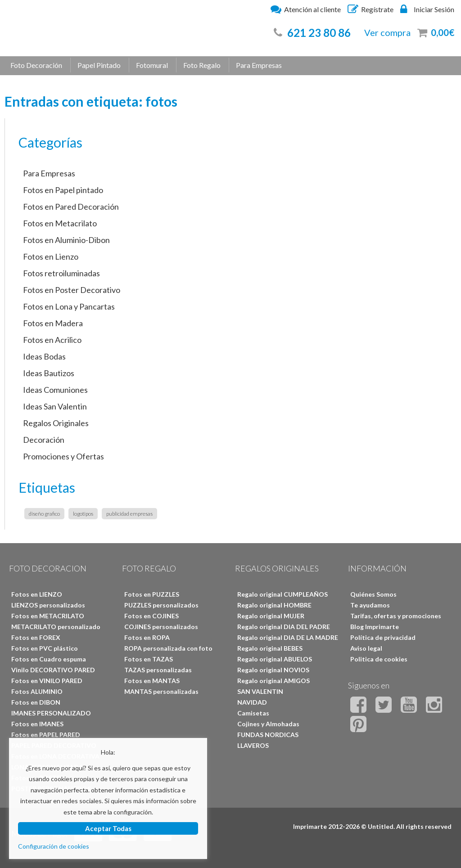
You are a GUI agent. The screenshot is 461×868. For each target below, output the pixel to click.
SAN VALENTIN (260, 691)
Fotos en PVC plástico (45, 648)
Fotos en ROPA (147, 637)
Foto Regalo (202, 65)
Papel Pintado (99, 65)
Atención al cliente (306, 9)
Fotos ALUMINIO (37, 691)
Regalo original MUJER (271, 616)
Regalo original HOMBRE (274, 605)
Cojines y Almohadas (268, 724)
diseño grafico (44, 514)
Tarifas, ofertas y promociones (396, 616)
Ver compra (387, 32)
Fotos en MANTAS (152, 681)
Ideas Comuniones (55, 390)
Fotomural (152, 65)
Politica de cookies (379, 659)
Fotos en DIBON (36, 702)
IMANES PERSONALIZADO (51, 713)
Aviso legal (366, 648)
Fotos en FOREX (36, 637)
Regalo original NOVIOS (273, 670)
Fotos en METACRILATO (48, 616)
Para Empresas (259, 65)
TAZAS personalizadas (158, 670)
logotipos (83, 514)
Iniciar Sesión (427, 9)
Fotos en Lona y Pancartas (69, 306)
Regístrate (371, 9)
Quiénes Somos (373, 594)
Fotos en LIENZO (37, 594)
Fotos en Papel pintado (63, 190)
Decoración (44, 440)
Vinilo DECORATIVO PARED (53, 670)
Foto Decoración (36, 65)
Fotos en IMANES (37, 724)
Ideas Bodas (44, 356)
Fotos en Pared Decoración (71, 207)
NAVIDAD (252, 702)
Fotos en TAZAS (149, 659)
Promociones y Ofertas (63, 456)
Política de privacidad (383, 637)
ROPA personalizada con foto (168, 648)
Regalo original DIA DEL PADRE (284, 627)
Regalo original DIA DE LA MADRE (288, 637)
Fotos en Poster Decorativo (72, 290)
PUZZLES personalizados (161, 605)
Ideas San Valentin (55, 406)
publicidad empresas (129, 514)
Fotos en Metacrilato (60, 223)
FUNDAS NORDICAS (268, 735)
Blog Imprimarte (375, 627)
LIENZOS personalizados (48, 605)
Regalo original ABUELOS (275, 659)
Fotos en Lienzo (51, 256)
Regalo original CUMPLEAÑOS (282, 594)
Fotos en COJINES (151, 616)
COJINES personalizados (161, 627)
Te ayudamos (370, 605)
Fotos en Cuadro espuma (49, 659)
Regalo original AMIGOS (273, 681)
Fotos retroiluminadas (61, 273)
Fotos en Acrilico (52, 340)
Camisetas (253, 713)
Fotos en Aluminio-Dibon (66, 240)
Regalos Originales (56, 423)
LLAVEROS (253, 745)
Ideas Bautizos (49, 373)
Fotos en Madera (53, 323)
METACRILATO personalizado (56, 627)
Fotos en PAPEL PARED (46, 735)
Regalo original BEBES (270, 648)
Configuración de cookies (54, 846)
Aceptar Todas (108, 828)
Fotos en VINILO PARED (47, 681)
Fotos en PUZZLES (152, 594)
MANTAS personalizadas (161, 691)
